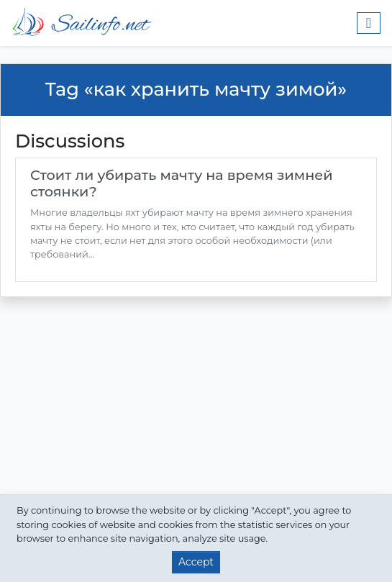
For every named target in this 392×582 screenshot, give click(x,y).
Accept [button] (196, 562)
